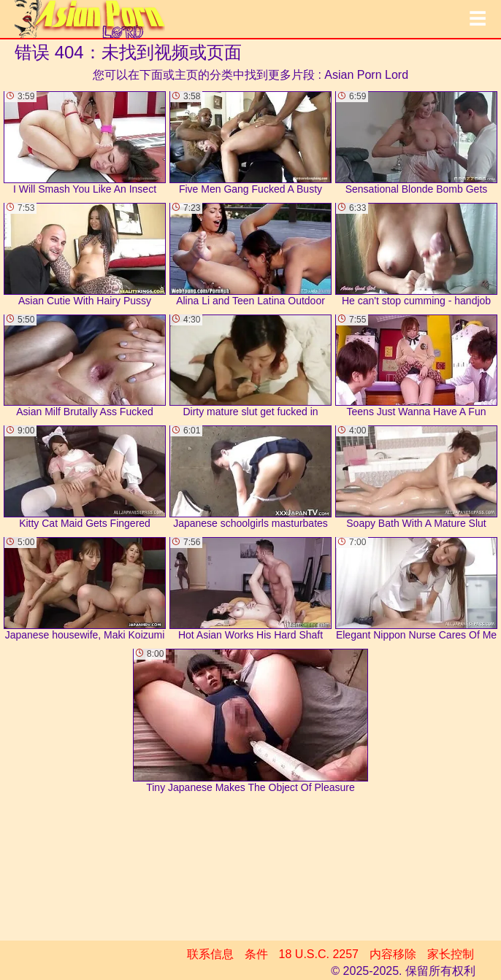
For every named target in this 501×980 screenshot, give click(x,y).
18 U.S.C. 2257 (319, 954)
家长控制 (451, 954)
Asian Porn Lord (366, 75)
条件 (256, 954)
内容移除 (393, 954)
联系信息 (210, 954)
